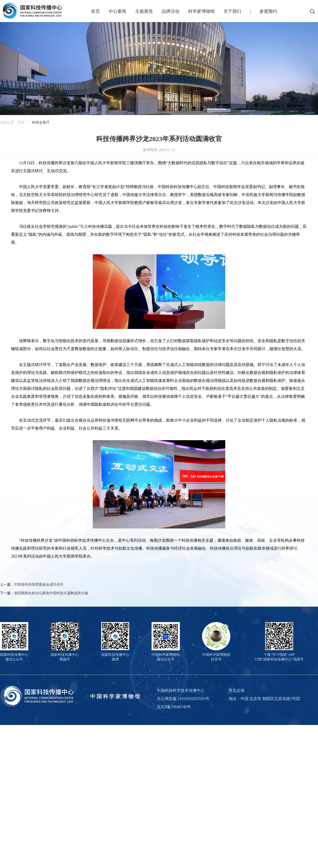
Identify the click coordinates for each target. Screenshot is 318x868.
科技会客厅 (41, 122)
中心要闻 (117, 11)
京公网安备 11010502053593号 (183, 699)
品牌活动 (170, 11)
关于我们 (232, 11)
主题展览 (144, 11)
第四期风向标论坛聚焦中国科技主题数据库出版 (51, 593)
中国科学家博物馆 (115, 696)
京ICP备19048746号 (174, 707)
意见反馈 (237, 691)
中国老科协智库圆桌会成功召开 (39, 584)
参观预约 (268, 11)
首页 (95, 11)
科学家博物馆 (201, 11)
